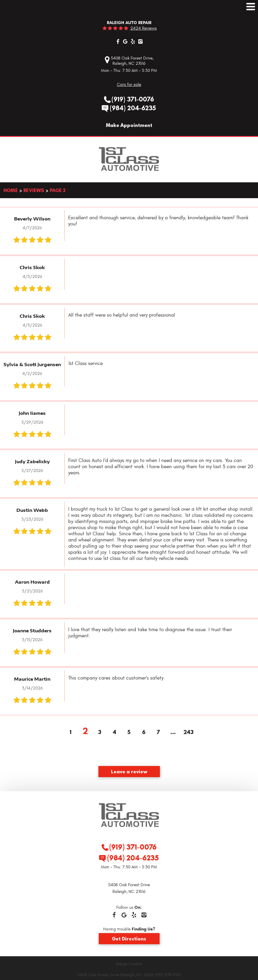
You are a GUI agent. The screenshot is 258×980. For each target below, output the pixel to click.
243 (188, 733)
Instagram (141, 41)
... (173, 733)
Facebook (118, 41)
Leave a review (129, 772)
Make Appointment (129, 125)
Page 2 (58, 190)
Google (125, 41)
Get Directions (129, 939)
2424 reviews (143, 28)
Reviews (34, 190)
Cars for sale (129, 85)
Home (11, 190)
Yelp (133, 41)
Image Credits (129, 964)
